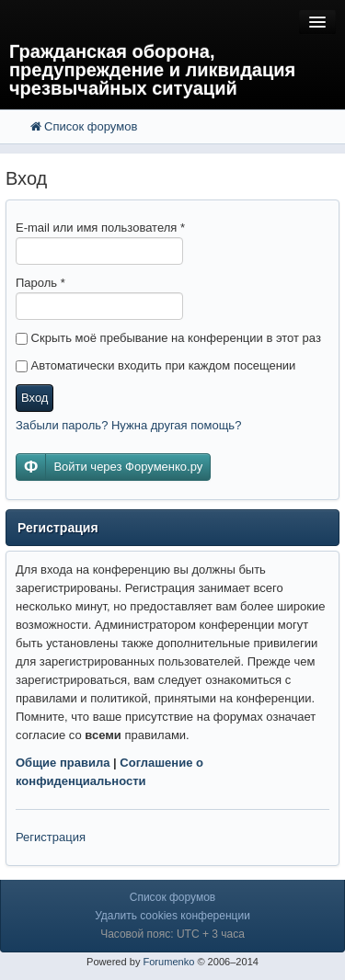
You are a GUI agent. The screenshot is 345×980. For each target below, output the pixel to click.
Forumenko (168, 962)
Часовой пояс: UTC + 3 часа (172, 934)
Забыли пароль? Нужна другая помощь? (128, 425)
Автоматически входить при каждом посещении (155, 365)
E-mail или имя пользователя (100, 228)
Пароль (40, 283)
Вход (34, 398)
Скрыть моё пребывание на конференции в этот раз (168, 338)
